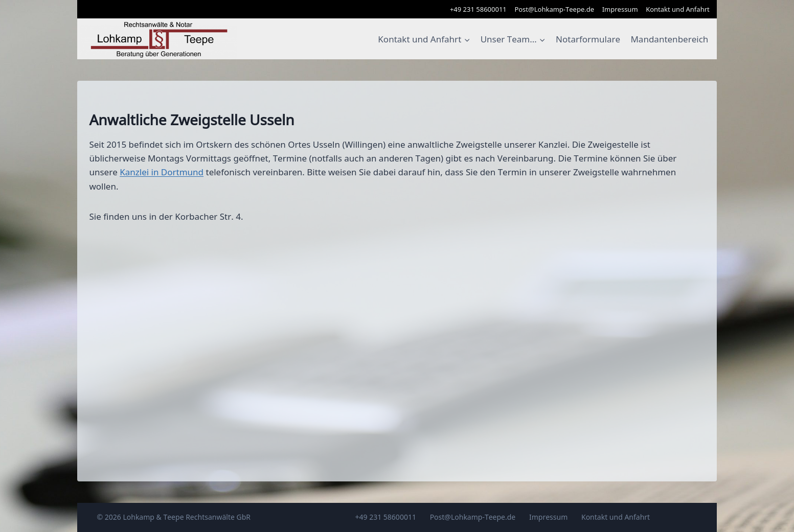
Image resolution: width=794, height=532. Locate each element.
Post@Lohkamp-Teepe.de (554, 9)
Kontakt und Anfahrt (678, 9)
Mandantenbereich (669, 39)
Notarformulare (588, 39)
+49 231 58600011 (478, 9)
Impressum (620, 9)
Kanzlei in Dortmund (162, 172)
